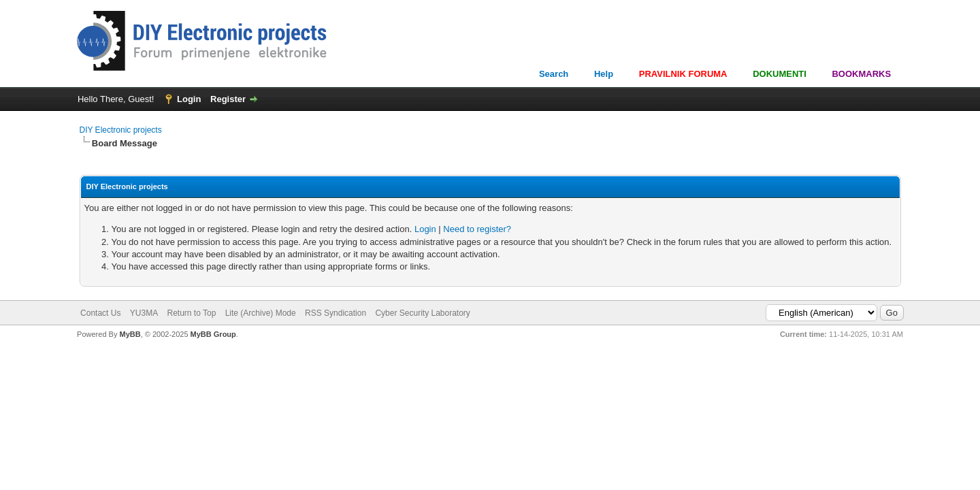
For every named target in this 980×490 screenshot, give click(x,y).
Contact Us (100, 313)
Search (554, 74)
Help (604, 74)
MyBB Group (213, 334)
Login (189, 99)
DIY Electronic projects (121, 130)
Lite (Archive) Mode (261, 313)
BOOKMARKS (861, 74)
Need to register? (477, 229)
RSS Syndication (336, 313)
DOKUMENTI (780, 74)
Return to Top (191, 313)
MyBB (130, 334)
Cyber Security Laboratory (422, 313)
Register (228, 99)
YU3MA (144, 313)
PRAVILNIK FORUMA (683, 74)
